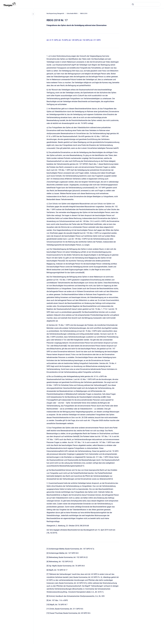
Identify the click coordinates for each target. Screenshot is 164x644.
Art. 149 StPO (74, 40)
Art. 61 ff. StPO (52, 40)
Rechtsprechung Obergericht (55, 13)
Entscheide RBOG (72, 13)
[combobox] (145, 4)
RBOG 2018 (84, 13)
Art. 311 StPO (95, 40)
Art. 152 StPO (85, 40)
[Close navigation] (33, 14)
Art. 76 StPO (63, 40)
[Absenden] (133, 4)
